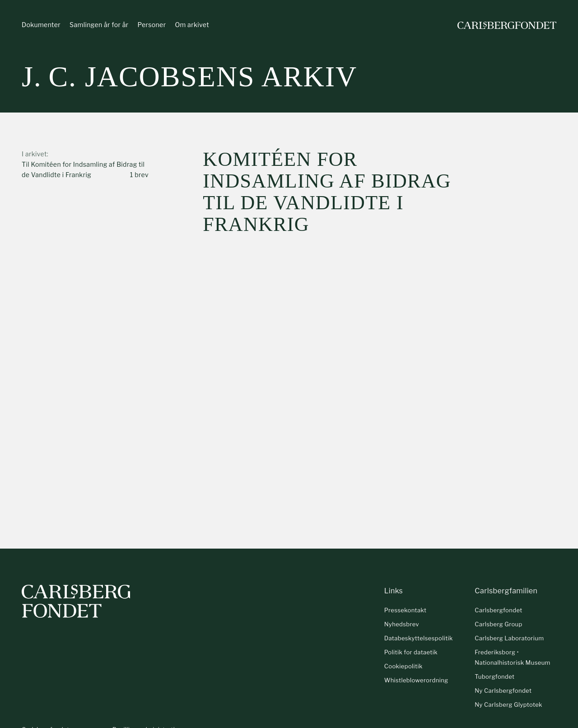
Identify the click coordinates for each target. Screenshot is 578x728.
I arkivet (34, 154)
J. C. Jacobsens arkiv (189, 77)
